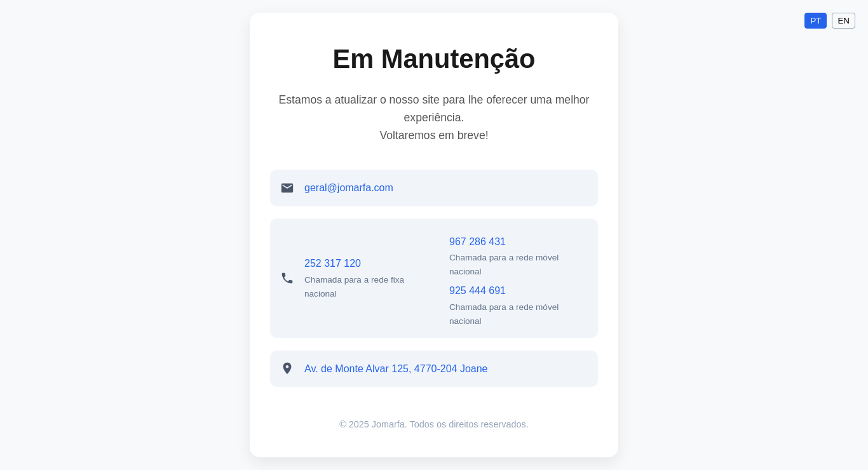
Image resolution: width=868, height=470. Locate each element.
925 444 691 (478, 291)
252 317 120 (333, 263)
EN (844, 21)
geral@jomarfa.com (349, 188)
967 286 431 (478, 242)
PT (816, 21)
